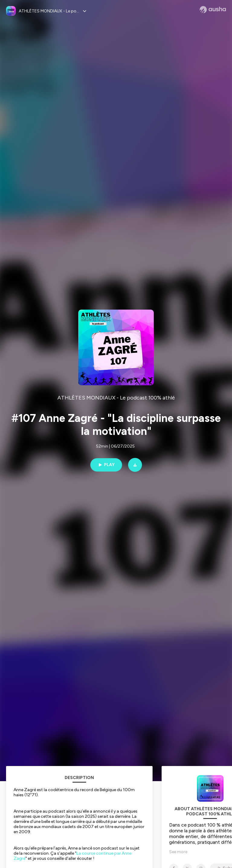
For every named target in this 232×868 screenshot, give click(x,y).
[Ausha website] (213, 10)
